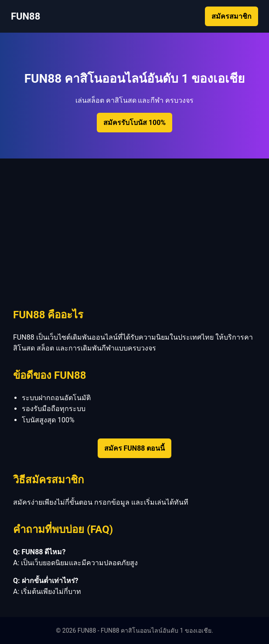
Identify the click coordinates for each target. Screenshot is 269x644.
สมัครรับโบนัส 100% (134, 123)
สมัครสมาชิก (232, 16)
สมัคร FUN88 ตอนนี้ (135, 448)
